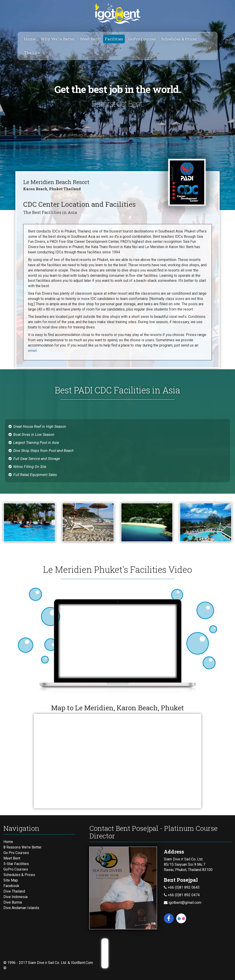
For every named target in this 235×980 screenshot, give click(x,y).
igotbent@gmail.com (183, 903)
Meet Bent (90, 39)
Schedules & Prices (179, 39)
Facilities (114, 39)
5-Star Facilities (16, 864)
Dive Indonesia (15, 897)
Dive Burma (13, 902)
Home (30, 39)
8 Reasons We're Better (22, 847)
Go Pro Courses (16, 853)
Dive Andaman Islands (21, 908)
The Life (32, 53)
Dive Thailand (14, 891)
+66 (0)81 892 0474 (182, 895)
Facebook (11, 886)
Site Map (11, 880)
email (32, 351)
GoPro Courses (142, 39)
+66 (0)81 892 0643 (182, 887)
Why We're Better (58, 39)
